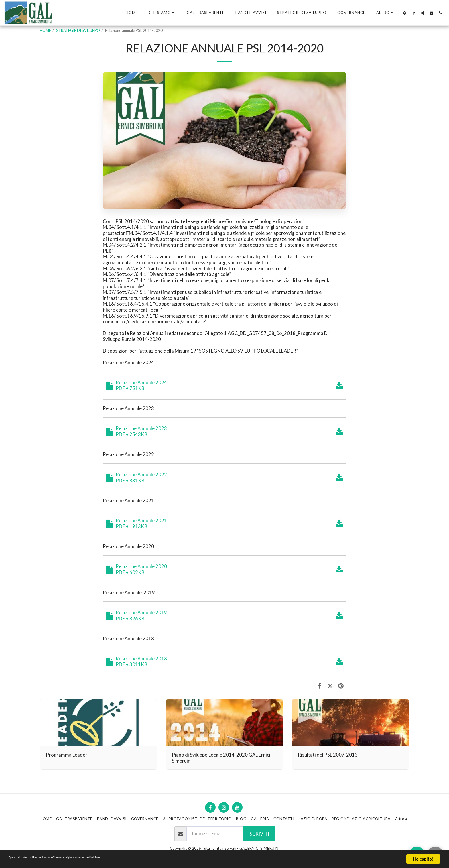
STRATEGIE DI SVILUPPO (78, 30)
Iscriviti (259, 834)
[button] (162, 13)
